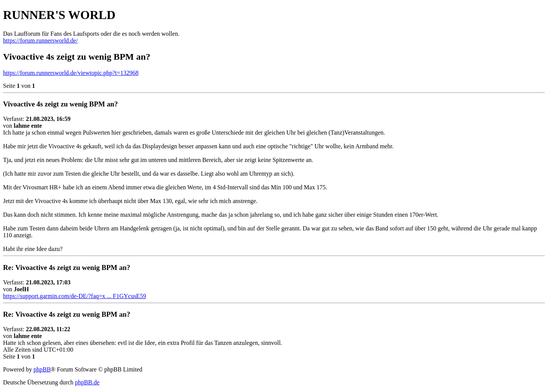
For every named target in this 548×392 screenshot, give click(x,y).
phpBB (42, 369)
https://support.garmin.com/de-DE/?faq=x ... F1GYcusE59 (75, 296)
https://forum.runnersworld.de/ (40, 40)
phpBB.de (87, 382)
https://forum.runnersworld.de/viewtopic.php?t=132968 (71, 73)
